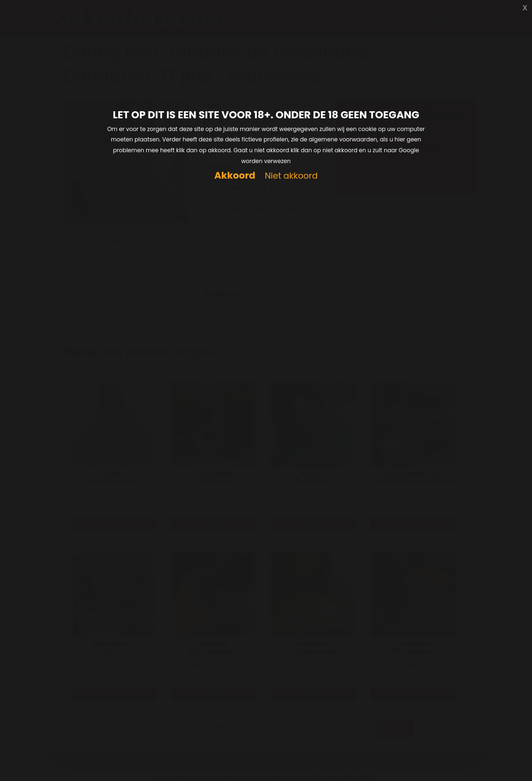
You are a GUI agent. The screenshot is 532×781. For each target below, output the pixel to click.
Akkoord (235, 176)
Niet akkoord (291, 176)
